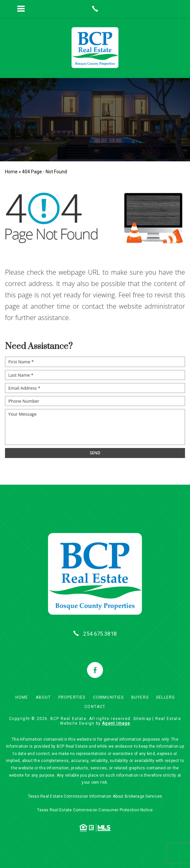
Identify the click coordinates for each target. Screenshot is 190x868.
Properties (72, 697)
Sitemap (142, 719)
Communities (108, 697)
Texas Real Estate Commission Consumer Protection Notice (95, 810)
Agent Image (116, 723)
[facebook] (95, 670)
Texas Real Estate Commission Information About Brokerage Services (95, 796)
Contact (95, 707)
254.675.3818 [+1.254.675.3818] (100, 634)
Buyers (140, 697)
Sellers (165, 697)
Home (22, 697)
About (43, 697)
